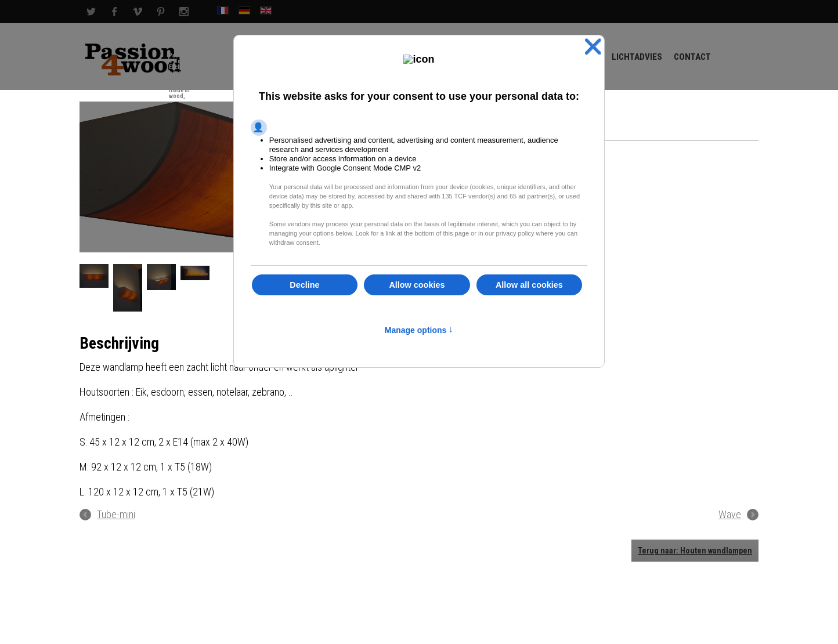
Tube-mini (116, 515)
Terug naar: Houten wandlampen (695, 551)
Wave (730, 515)
